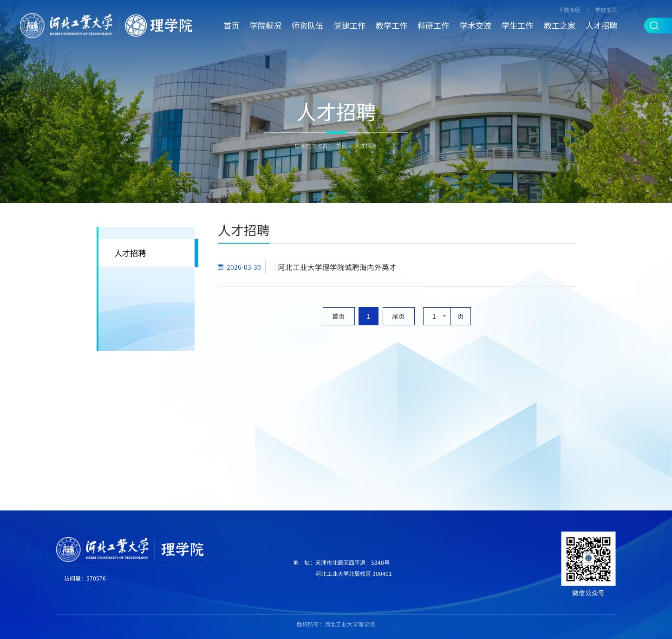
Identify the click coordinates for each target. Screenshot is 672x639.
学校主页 (606, 10)
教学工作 (391, 25)
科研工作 (433, 25)
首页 (231, 25)
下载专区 (569, 10)
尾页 (398, 316)
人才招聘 (601, 25)
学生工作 (517, 25)
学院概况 (266, 25)
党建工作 (350, 25)
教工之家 (560, 25)
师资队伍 (307, 25)
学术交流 (476, 25)
